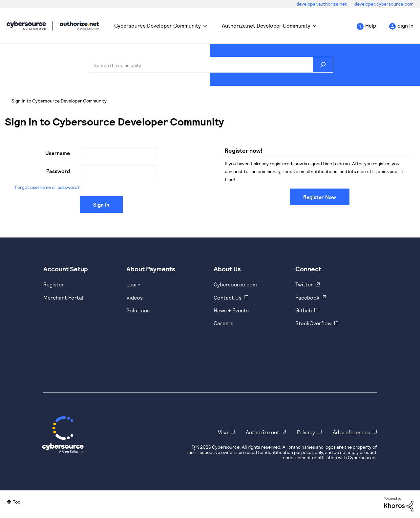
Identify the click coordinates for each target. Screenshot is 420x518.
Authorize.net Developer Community (266, 25)
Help (371, 25)
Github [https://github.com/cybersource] (304, 310)
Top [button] (17, 502)
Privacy (306, 432)
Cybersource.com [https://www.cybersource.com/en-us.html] (235, 284)
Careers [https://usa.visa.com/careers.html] (223, 323)
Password (58, 171)
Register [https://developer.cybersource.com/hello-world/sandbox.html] (54, 284)
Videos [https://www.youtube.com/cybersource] (135, 297)
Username (58, 153)
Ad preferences (351, 432)
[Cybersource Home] (63, 435)
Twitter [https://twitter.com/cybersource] (304, 284)
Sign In (405, 25)
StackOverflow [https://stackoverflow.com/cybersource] (314, 323)
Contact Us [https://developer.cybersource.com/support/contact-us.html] (228, 297)
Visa (223, 432)
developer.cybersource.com (384, 4)
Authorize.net (262, 432)
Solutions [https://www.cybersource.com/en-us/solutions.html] (138, 310)
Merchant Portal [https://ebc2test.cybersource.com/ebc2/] (63, 297)
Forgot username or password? (47, 187)
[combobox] (210, 65)
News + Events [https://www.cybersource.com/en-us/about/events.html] (231, 310)
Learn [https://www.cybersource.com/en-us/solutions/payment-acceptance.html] (133, 284)
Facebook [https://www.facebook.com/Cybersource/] (307, 297)
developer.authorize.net (322, 4)
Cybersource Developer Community (26, 26)
